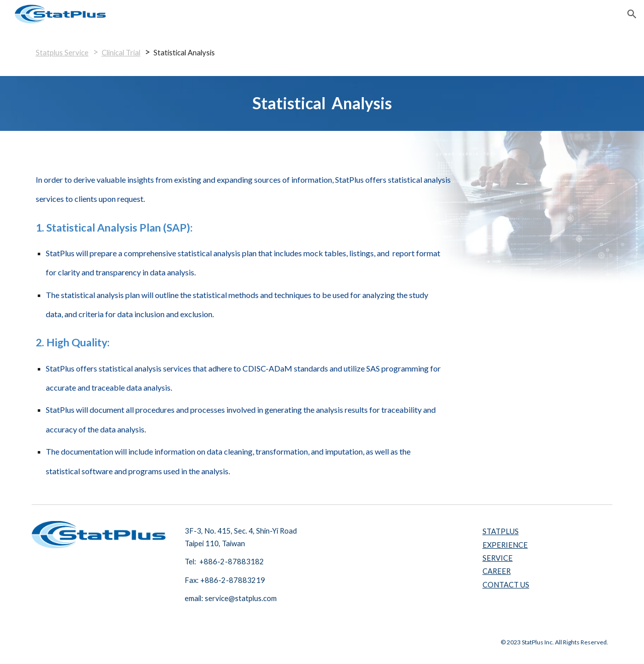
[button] (632, 14)
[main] (322, 52)
